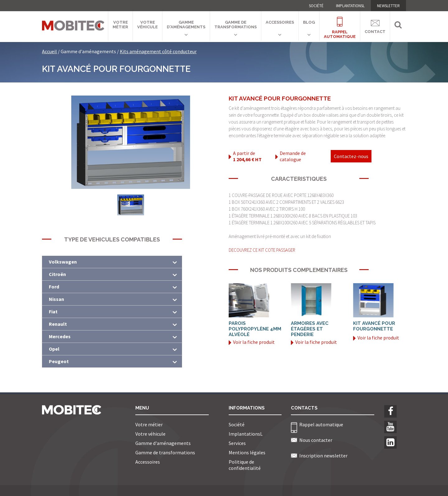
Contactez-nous (351, 156)
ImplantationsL (350, 6)
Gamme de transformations (236, 25)
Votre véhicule (147, 25)
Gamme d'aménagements (186, 25)
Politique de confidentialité (245, 465)
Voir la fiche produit (252, 342)
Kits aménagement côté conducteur (158, 51)
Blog (309, 22)
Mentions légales (247, 452)
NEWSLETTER (388, 6)
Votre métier (120, 25)
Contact (375, 26)
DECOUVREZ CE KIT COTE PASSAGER (262, 250)
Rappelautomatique (340, 24)
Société (316, 6)
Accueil (49, 51)
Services (237, 443)
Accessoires (280, 22)
